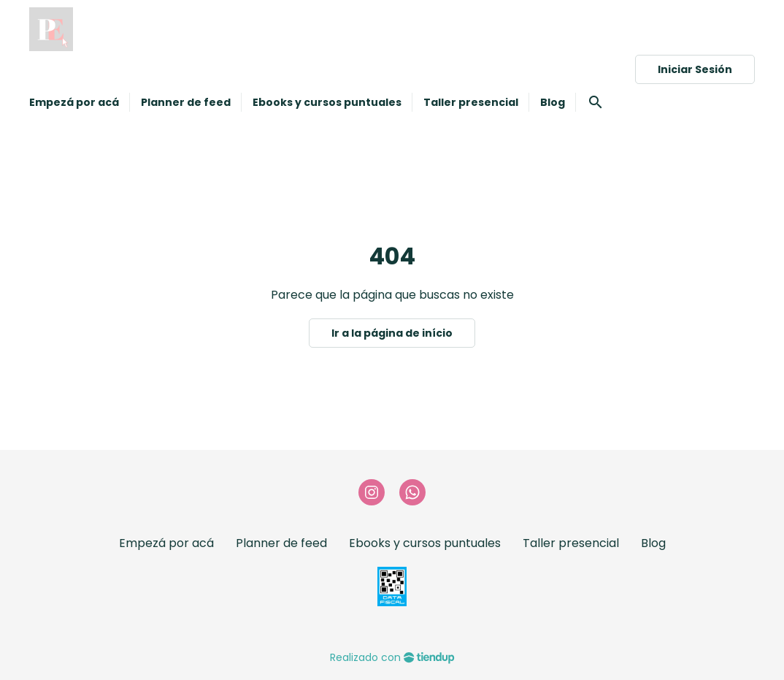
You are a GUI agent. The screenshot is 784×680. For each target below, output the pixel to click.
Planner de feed (281, 543)
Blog (653, 543)
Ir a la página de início (392, 333)
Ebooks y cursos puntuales (425, 543)
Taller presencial (571, 543)
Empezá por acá (166, 543)
